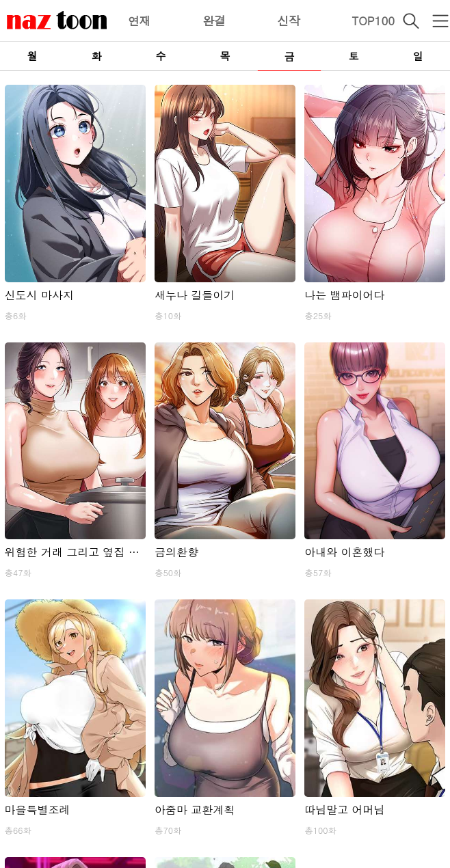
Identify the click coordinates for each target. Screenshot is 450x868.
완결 (214, 21)
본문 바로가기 (0, 0)
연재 (140, 21)
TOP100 (373, 21)
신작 (289, 21)
